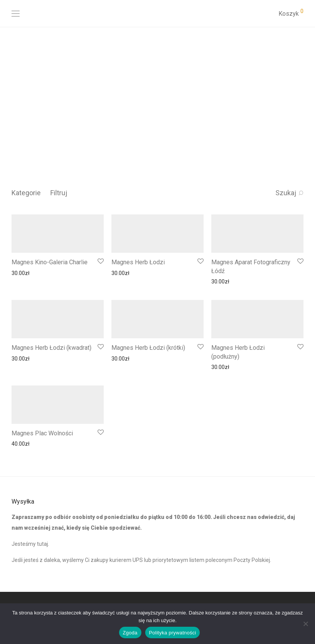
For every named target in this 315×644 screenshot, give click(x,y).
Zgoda (130, 633)
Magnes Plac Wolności (42, 433)
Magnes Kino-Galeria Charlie (50, 262)
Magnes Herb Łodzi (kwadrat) (51, 348)
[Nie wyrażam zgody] (305, 624)
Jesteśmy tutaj (30, 544)
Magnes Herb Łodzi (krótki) (148, 348)
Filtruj (59, 193)
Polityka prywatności (173, 633)
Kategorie (26, 193)
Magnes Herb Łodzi (138, 262)
